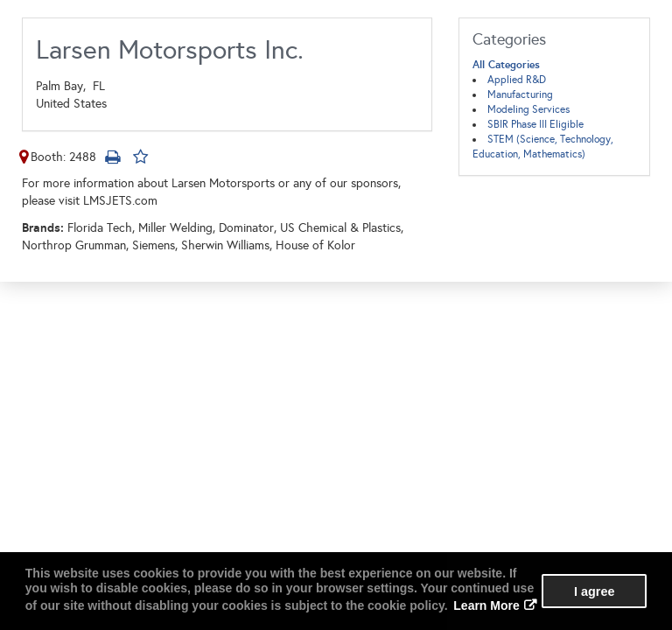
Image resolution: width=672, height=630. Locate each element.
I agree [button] (594, 591)
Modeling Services (528, 109)
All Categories (506, 65)
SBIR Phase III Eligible (535, 124)
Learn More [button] (486, 605)
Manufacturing (520, 94)
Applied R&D (517, 80)
